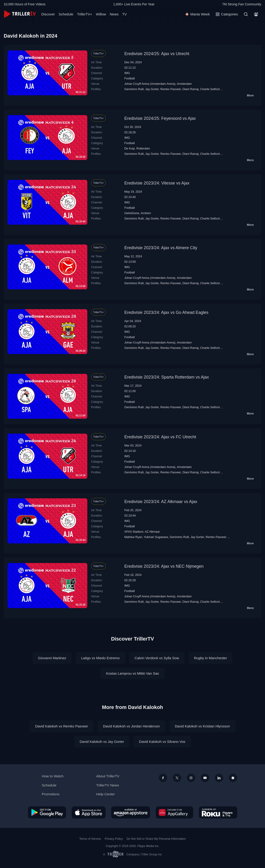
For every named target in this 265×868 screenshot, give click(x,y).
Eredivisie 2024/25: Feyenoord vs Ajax (160, 118)
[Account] (256, 14)
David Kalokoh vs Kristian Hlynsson (202, 726)
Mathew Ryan (133, 537)
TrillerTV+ (85, 14)
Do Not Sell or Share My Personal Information (156, 839)
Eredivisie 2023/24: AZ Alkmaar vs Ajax (161, 502)
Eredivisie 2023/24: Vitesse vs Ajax (157, 183)
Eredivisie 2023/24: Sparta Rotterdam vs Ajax (167, 377)
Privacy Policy (114, 839)
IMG (127, 73)
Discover (48, 14)
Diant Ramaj (191, 89)
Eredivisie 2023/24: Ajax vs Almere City (161, 248)
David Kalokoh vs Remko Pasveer (62, 726)
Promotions (51, 794)
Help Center (106, 794)
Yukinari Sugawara (156, 537)
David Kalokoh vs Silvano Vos (162, 742)
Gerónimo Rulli (134, 89)
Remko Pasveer (171, 89)
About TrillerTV (108, 776)
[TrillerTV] (20, 14)
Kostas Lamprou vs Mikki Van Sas (132, 673)
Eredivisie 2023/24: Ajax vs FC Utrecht (160, 437)
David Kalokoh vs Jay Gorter (102, 742)
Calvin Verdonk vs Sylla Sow (157, 658)
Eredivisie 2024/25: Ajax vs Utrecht (157, 54)
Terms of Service (90, 839)
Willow (101, 14)
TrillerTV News (108, 785)
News (114, 14)
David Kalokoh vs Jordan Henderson (131, 726)
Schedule (66, 14)
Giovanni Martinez (52, 658)
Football (130, 78)
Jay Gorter (152, 89)
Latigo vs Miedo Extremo (100, 658)
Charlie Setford (210, 89)
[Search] (246, 14)
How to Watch (53, 776)
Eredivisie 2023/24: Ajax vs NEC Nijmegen (164, 566)
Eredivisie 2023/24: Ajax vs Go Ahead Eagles (166, 312)
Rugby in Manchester (211, 658)
